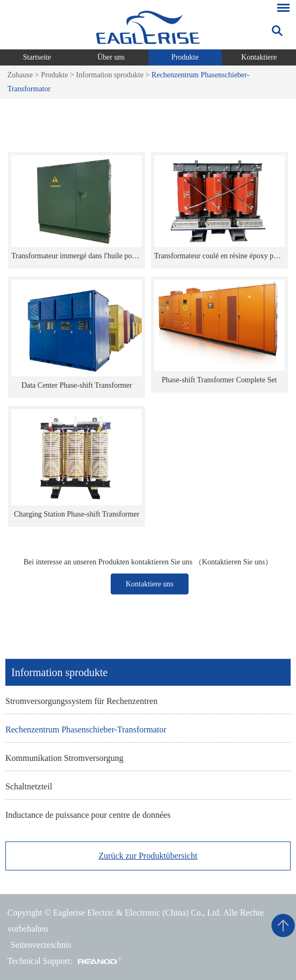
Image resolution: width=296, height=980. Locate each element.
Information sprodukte (110, 75)
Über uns (111, 57)
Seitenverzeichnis (41, 945)
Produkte (185, 57)
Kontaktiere (259, 57)
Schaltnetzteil (29, 786)
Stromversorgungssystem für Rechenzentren (81, 701)
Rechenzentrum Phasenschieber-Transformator (86, 729)
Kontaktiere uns (150, 584)
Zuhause (20, 75)
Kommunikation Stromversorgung (64, 758)
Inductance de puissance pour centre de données (88, 815)
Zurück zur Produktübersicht (148, 856)
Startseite (37, 57)
